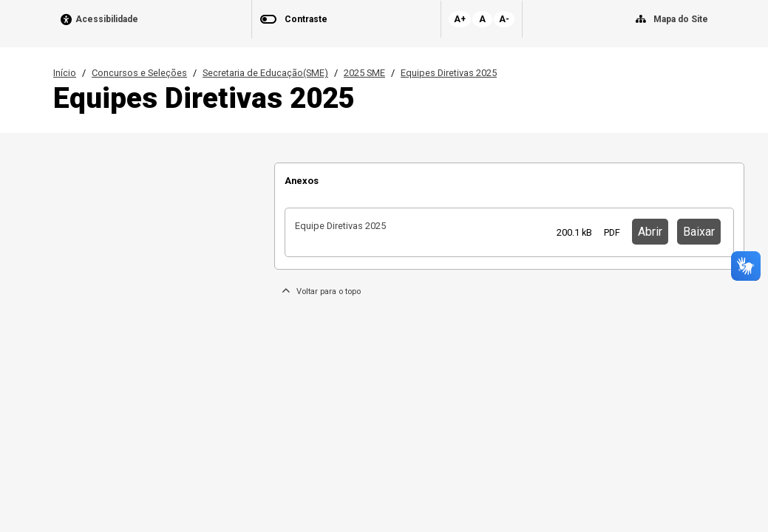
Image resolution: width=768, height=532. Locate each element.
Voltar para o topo (321, 291)
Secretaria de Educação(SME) (265, 73)
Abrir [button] (650, 232)
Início (65, 73)
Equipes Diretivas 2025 (449, 73)
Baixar (699, 232)
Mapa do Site (681, 19)
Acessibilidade (107, 20)
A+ (460, 19)
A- (504, 19)
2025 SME (364, 73)
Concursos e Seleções (139, 73)
